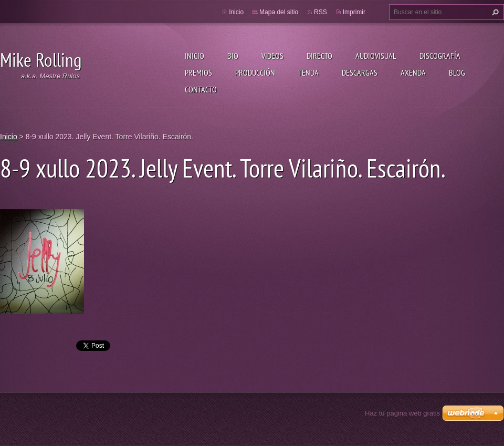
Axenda (413, 72)
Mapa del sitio (279, 12)
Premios (198, 72)
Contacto (201, 89)
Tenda (308, 72)
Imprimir (354, 12)
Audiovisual (376, 56)
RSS (321, 12)
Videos (272, 56)
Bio (233, 56)
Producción (255, 72)
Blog (457, 72)
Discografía (440, 56)
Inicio (195, 56)
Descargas (360, 72)
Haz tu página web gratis (402, 413)
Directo (319, 56)
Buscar (494, 12)
